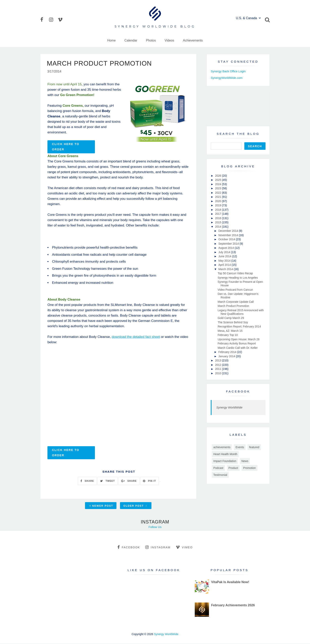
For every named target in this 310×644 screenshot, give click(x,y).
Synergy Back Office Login (228, 71)
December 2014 (229, 231)
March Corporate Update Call (236, 302)
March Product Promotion (233, 306)
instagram (158, 548)
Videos (169, 40)
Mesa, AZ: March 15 (230, 331)
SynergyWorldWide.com (227, 78)
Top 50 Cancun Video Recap (235, 273)
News (245, 461)
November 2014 (229, 235)
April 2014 (225, 265)
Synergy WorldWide (229, 407)
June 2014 (225, 256)
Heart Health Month (225, 454)
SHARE (87, 481)
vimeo (184, 548)
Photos (151, 40)
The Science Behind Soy (233, 322)
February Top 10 (228, 335)
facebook (129, 548)
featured (254, 447)
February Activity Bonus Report (237, 343)
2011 (219, 369)
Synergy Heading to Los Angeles (238, 278)
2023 (219, 188)
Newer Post (101, 506)
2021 (219, 197)
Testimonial (220, 475)
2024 (219, 184)
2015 (219, 222)
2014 (219, 227)
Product (233, 468)
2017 (219, 214)
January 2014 (227, 356)
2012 (219, 365)
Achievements (193, 40)
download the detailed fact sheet (136, 337)
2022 (219, 193)
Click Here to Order (66, 147)
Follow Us (155, 527)
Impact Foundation (225, 461)
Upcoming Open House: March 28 (239, 339)
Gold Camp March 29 (231, 318)
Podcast (218, 468)
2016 (219, 218)
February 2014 (228, 352)
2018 (219, 210)
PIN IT (149, 481)
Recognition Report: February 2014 (239, 326)
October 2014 (227, 239)
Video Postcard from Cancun (235, 290)
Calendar (131, 40)
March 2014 (226, 269)
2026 (219, 176)
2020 (219, 201)
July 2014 (225, 252)
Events (240, 447)
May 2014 (225, 261)
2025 (219, 180)
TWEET (107, 481)
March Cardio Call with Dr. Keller (238, 348)
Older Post (135, 506)
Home (111, 40)
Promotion (250, 468)
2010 (219, 373)
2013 (219, 360)
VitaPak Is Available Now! (230, 582)
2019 (219, 205)
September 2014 (229, 244)
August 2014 (226, 248)
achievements (222, 447)
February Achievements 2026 (233, 606)
